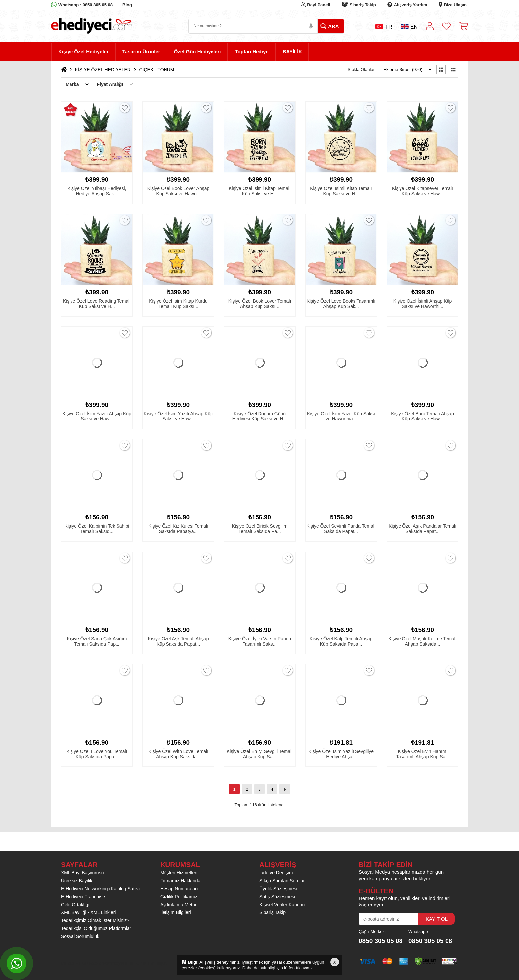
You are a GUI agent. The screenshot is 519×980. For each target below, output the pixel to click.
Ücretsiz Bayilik (77, 881)
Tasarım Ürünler (141, 51)
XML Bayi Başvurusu (82, 873)
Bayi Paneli (319, 5)
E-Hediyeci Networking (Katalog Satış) (100, 889)
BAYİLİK (292, 51)
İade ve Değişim (276, 873)
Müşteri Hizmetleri (179, 873)
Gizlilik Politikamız (179, 897)
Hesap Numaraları (179, 889)
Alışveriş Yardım (411, 5)
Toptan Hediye (252, 51)
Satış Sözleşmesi (277, 897)
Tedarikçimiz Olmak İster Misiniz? (95, 920)
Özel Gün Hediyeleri (198, 51)
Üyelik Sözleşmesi (278, 889)
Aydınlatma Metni (178, 905)
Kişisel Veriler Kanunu (282, 905)
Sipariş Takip (363, 5)
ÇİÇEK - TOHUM (157, 70)
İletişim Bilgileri (176, 912)
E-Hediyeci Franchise (83, 897)
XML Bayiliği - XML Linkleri (88, 912)
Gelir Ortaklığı (75, 905)
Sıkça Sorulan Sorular (282, 881)
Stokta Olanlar (361, 69)
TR (383, 27)
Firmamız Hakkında (180, 881)
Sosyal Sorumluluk (80, 936)
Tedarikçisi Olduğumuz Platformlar (96, 928)
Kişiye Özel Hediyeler (83, 51)
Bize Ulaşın (455, 5)
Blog (127, 5)
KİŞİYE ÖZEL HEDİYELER (103, 70)
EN (409, 27)
